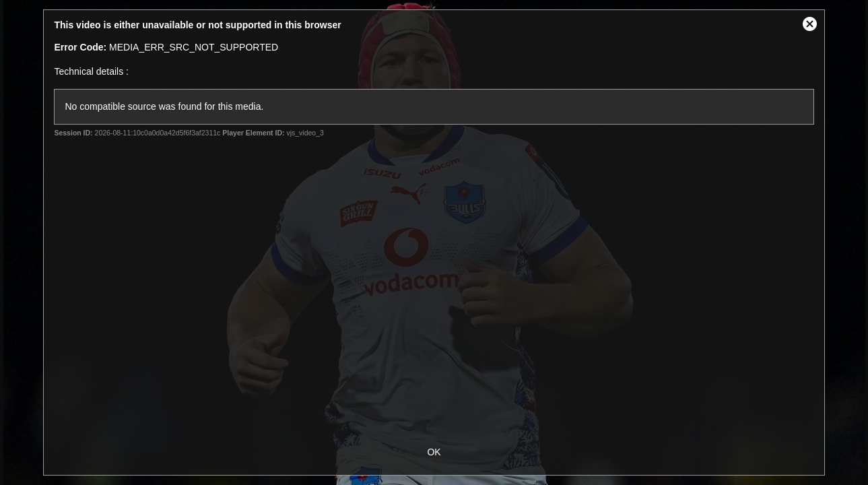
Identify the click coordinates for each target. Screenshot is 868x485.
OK (434, 452)
